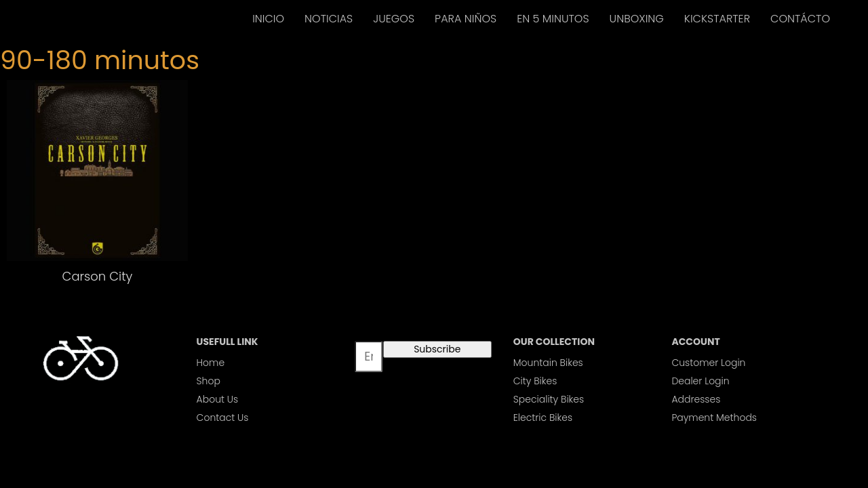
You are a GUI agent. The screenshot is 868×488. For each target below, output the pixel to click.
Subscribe (437, 349)
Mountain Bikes (548, 363)
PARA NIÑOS (466, 19)
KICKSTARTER (717, 19)
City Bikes (535, 381)
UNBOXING (637, 19)
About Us (218, 399)
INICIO (268, 19)
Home (211, 363)
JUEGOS (394, 19)
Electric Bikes (543, 418)
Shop (209, 381)
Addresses (696, 399)
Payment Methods (714, 418)
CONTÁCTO (800, 19)
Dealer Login (700, 381)
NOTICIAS (329, 19)
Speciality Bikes (549, 399)
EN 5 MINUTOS (553, 19)
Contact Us (223, 418)
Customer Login (708, 363)
